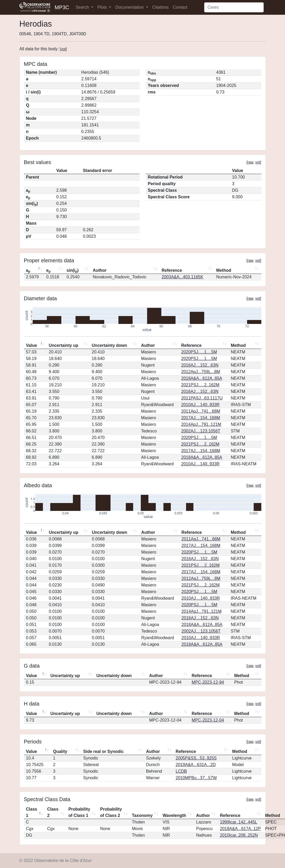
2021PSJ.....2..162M (200, 385)
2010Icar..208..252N (239, 835)
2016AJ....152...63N (200, 365)
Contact (180, 7)
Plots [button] (103, 7)
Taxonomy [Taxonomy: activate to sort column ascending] (142, 815)
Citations (161, 7)
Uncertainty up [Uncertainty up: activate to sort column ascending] (63, 345)
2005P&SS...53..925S (196, 758)
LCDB (181, 771)
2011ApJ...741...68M (201, 411)
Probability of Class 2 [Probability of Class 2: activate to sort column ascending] (111, 812)
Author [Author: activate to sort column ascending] (100, 270)
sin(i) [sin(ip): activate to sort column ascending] (73, 271)
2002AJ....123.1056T (201, 431)
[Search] (234, 7)
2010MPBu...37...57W (196, 778)
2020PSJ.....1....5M (199, 352)
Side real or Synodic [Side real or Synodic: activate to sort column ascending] (103, 751)
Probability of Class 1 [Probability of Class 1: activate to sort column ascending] (79, 812)
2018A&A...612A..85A (202, 378)
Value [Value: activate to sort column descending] (32, 345)
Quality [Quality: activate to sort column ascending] (60, 751)
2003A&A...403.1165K (182, 277)
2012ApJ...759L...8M (201, 372)
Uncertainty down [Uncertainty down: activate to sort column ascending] (109, 345)
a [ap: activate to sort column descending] (28, 271)
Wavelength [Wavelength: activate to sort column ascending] (174, 815)
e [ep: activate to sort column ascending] (48, 271)
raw (250, 162)
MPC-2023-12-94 (208, 682)
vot (63, 49)
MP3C (62, 7)
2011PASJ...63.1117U (202, 398)
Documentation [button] (130, 7)
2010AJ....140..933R (201, 405)
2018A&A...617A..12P (241, 829)
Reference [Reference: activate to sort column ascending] (172, 270)
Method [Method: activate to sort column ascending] (224, 270)
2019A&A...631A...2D (196, 765)
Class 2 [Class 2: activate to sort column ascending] (53, 812)
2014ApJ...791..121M (201, 424)
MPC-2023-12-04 (208, 720)
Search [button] (83, 7)
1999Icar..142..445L (239, 822)
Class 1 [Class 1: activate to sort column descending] (32, 812)
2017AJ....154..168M (201, 418)
